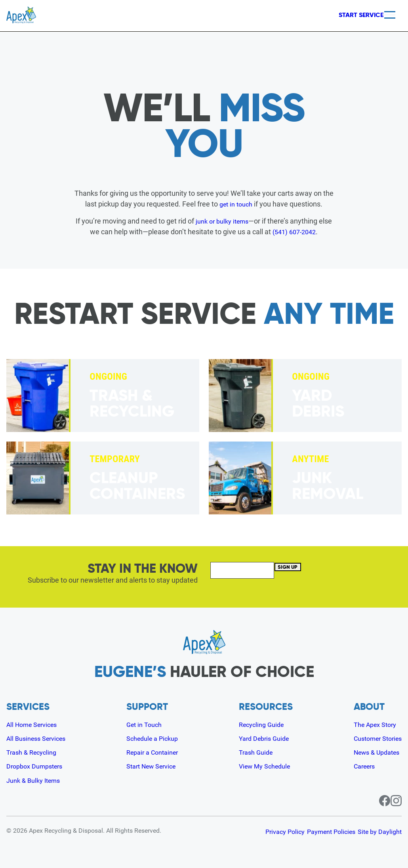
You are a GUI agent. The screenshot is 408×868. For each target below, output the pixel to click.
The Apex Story (371, 724)
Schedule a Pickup (154, 738)
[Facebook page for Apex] (376, 800)
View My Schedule (265, 766)
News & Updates (373, 752)
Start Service (348, 15)
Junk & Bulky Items (36, 780)
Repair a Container (155, 752)
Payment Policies (319, 831)
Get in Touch (145, 724)
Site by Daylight (380, 831)
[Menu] (390, 15)
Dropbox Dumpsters (38, 766)
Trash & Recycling (34, 752)
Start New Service (154, 766)
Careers (359, 766)
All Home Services (35, 724)
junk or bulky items (229, 221)
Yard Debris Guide (264, 738)
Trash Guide (255, 752)
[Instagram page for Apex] (396, 800)
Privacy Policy (261, 831)
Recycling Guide (261, 724)
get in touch (236, 204)
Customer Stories (374, 738)
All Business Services (40, 738)
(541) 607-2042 (302, 232)
